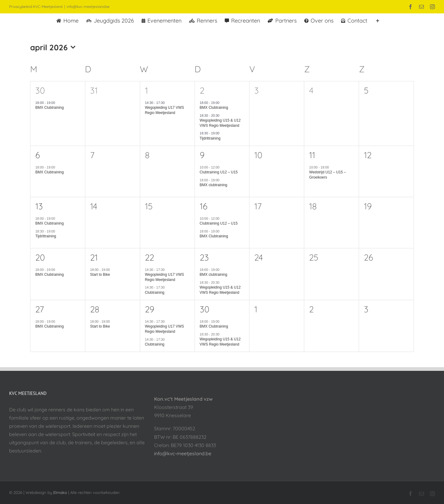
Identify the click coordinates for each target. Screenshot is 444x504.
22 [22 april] (150, 257)
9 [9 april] (202, 155)
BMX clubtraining (214, 185)
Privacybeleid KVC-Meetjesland (36, 7)
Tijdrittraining (210, 138)
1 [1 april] (146, 90)
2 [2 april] (202, 90)
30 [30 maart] (40, 90)
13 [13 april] (39, 206)
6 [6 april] (38, 155)
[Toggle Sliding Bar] (378, 20)
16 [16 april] (204, 206)
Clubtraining (155, 293)
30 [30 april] (204, 309)
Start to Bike (100, 275)
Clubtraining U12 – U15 (219, 172)
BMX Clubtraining (49, 108)
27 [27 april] (40, 309)
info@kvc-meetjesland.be (88, 7)
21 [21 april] (94, 257)
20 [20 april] (40, 257)
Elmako (60, 492)
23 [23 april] (204, 257)
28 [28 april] (95, 309)
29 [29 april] (150, 309)
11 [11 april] (312, 155)
